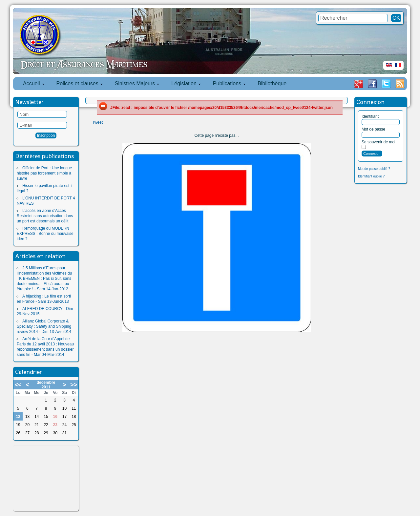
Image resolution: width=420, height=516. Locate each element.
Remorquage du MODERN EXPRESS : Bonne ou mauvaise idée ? (45, 234)
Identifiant (370, 116)
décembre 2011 (46, 385)
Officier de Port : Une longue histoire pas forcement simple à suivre (44, 173)
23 (55, 425)
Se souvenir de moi (378, 142)
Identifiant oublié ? (371, 176)
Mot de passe (373, 129)
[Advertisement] (46, 478)
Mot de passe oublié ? (374, 169)
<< (18, 385)
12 (18, 417)
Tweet (97, 122)
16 (55, 417)
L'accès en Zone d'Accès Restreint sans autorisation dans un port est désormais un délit (45, 216)
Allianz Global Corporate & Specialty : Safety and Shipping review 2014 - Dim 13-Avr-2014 (44, 326)
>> (74, 385)
